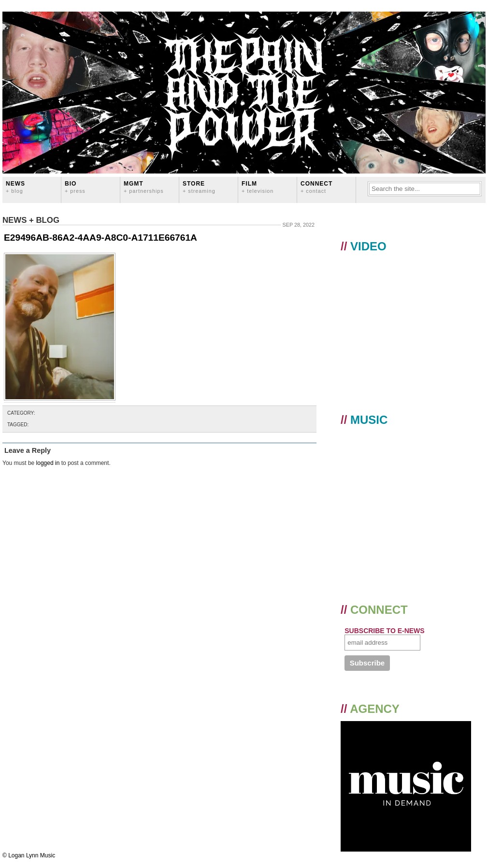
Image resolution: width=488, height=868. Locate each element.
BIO (75, 187)
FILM (258, 187)
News (15, 187)
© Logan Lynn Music (29, 855)
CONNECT (316, 187)
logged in (48, 463)
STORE (199, 187)
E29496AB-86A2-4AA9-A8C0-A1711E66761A (100, 238)
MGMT (144, 187)
